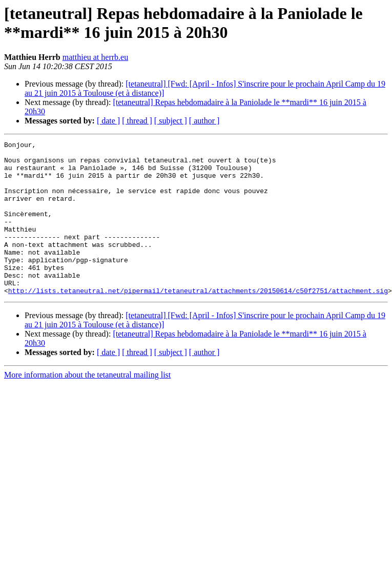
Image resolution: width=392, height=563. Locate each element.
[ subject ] (171, 121)
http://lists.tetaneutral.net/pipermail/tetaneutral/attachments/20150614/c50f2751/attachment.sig (198, 321)
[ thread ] (137, 121)
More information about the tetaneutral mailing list (87, 405)
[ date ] (108, 121)
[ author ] (204, 121)
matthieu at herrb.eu (95, 57)
